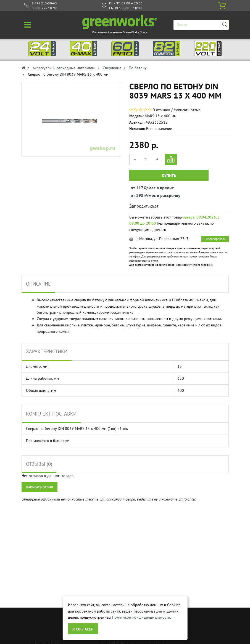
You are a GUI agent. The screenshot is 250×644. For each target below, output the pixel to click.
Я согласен (83, 629)
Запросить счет (144, 206)
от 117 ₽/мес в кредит (136, 188)
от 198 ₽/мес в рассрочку (136, 195)
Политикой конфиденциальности (141, 617)
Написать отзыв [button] (40, 487)
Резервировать (215, 239)
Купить (169, 175)
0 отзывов (161, 110)
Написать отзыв (187, 110)
